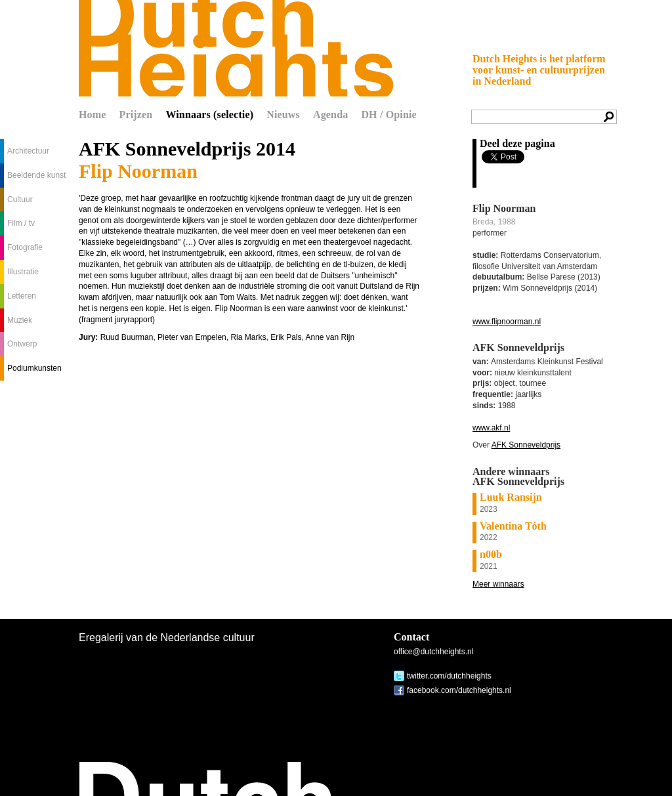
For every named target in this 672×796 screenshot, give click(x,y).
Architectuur (28, 151)
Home (93, 115)
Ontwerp (22, 344)
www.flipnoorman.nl (507, 322)
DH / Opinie (388, 115)
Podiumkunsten (34, 368)
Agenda (330, 115)
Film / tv (21, 223)
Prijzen (136, 115)
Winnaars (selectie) (209, 115)
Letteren (22, 296)
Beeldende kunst (36, 175)
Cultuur (20, 199)
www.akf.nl (491, 428)
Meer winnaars (498, 584)
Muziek (20, 320)
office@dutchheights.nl (433, 652)
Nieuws (283, 115)
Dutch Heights (236, 48)
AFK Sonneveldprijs (526, 445)
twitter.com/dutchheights (449, 676)
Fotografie (25, 247)
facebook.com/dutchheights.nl (459, 690)
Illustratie (23, 272)
